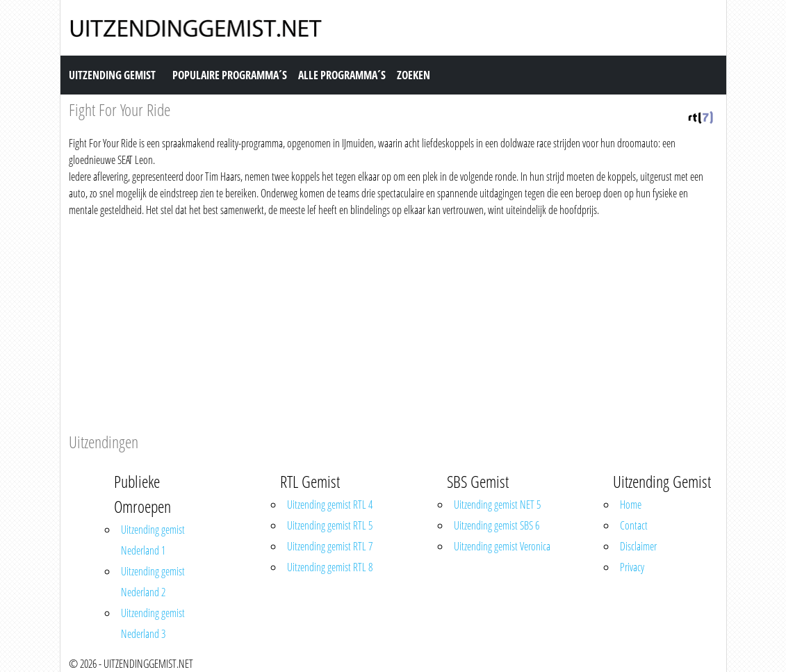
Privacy (632, 567)
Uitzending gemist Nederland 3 (153, 623)
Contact (634, 525)
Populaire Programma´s (230, 75)
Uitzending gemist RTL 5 (330, 525)
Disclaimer (638, 546)
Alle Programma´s (342, 75)
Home (631, 505)
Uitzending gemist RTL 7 (330, 546)
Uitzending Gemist (112, 75)
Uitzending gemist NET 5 (497, 505)
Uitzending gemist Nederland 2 (153, 582)
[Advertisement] (393, 322)
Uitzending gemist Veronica (502, 546)
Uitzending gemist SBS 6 (497, 525)
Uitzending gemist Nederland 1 (153, 540)
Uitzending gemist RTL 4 (330, 505)
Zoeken (414, 75)
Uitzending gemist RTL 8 (330, 567)
